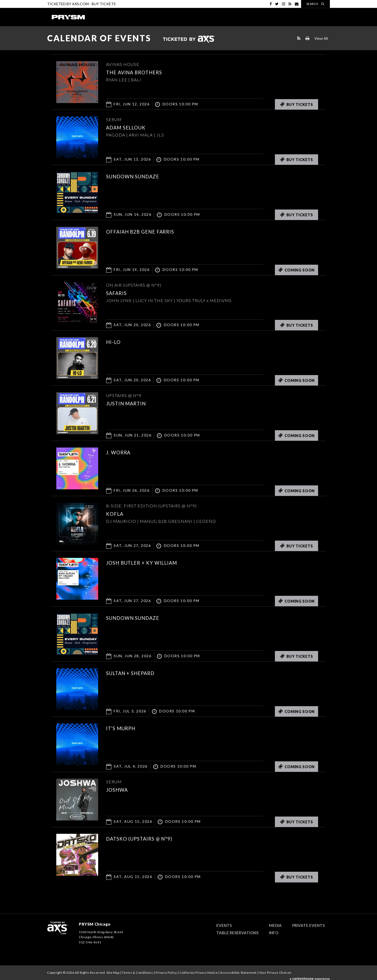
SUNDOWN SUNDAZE (138, 176)
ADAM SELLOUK (130, 127)
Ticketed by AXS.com (189, 39)
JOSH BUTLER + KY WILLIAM (149, 562)
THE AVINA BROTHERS (140, 72)
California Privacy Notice (198, 973)
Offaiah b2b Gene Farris (147, 231)
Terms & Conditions (137, 973)
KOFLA (117, 513)
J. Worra (121, 452)
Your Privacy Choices (275, 973)
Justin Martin (131, 403)
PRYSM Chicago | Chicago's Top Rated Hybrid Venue (68, 17)
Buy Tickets (104, 4)
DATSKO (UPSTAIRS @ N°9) (146, 838)
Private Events (308, 925)
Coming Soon (296, 270)
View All (321, 38)
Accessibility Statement (238, 973)
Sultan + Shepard (136, 673)
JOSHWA (119, 789)
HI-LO (115, 342)
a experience (310, 977)
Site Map (113, 973)
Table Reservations (237, 933)
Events (224, 925)
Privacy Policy (166, 973)
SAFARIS (119, 293)
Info (274, 933)
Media (275, 925)
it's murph (124, 728)
